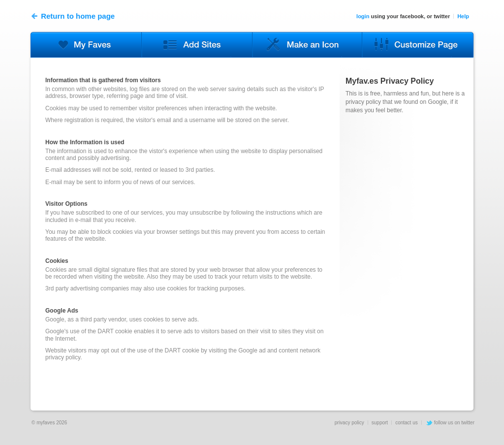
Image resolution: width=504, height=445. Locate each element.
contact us (407, 423)
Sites (197, 45)
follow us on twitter (454, 423)
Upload (308, 45)
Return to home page (73, 16)
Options (418, 45)
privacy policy (349, 423)
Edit (86, 45)
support (380, 423)
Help (463, 16)
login (363, 16)
